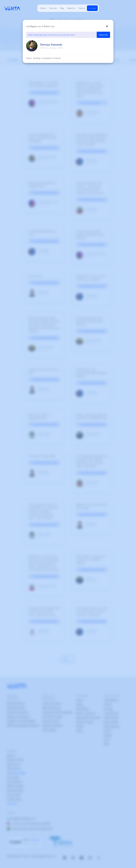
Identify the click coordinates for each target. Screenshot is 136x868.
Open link (103, 35)
